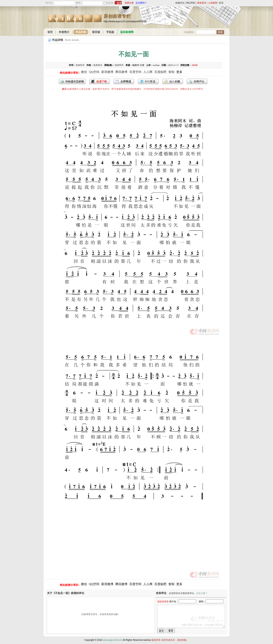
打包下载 (100, 81)
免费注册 (129, 3)
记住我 (110, 3)
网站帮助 (191, 3)
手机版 (110, 32)
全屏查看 (124, 81)
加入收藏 (173, 81)
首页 (221, 3)
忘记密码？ (141, 3)
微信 (84, 72)
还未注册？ (202, 593)
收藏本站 (180, 3)
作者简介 (64, 32)
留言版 (96, 32)
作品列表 (81, 32)
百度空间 (135, 72)
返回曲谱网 (127, 32)
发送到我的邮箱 (72, 81)
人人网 (148, 72)
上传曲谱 (213, 3)
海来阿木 (80, 65)
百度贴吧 (160, 72)
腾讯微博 (121, 72)
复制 (171, 72)
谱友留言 (202, 3)
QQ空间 (94, 72)
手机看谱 (148, 81)
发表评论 (197, 81)
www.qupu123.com (112, 640)
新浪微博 (107, 72)
